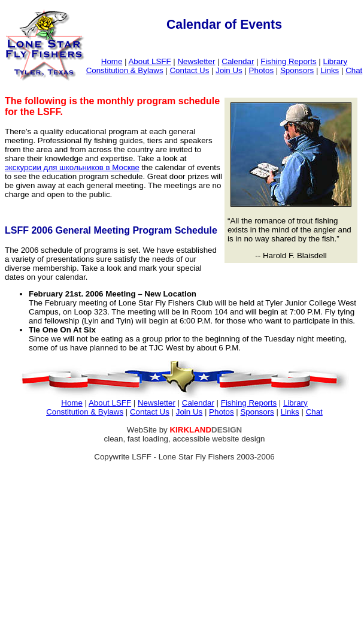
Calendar (238, 61)
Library (335, 61)
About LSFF (149, 61)
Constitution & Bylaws (125, 70)
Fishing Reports (288, 61)
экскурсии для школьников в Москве (72, 167)
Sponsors (297, 70)
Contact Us (189, 70)
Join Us (229, 70)
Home (112, 61)
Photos (262, 70)
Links (330, 70)
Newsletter (196, 61)
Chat (354, 70)
